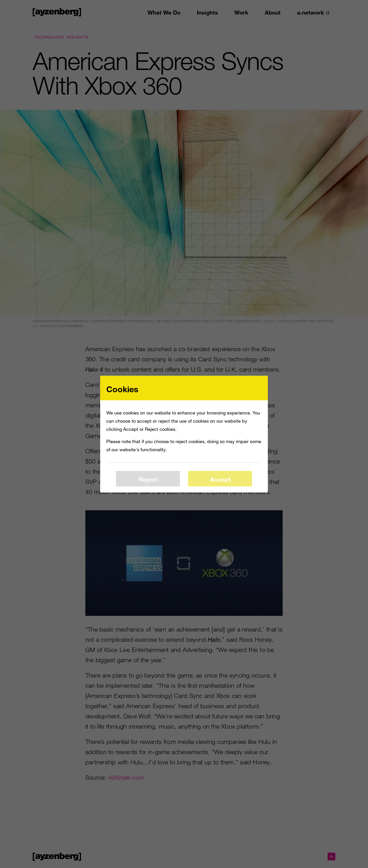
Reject (148, 479)
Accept (220, 479)
